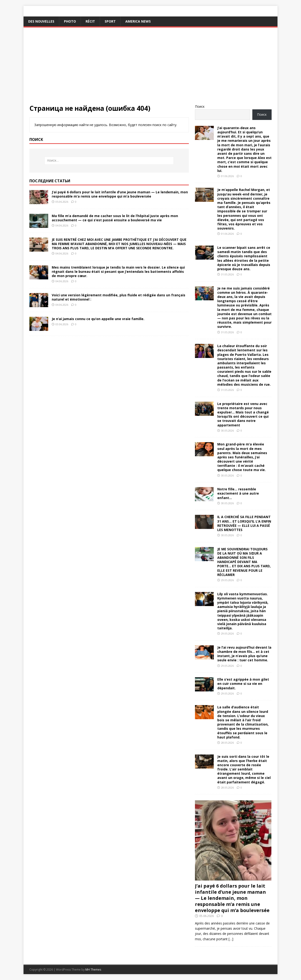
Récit (90, 21)
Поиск (200, 106)
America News (138, 21)
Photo (70, 21)
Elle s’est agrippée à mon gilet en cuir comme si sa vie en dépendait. (243, 684)
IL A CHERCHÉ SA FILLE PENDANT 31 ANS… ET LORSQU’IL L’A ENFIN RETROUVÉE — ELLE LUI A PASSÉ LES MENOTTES (244, 523)
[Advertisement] (150, 69)
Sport (110, 21)
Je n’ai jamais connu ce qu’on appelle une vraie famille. (98, 319)
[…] (231, 939)
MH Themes (93, 970)
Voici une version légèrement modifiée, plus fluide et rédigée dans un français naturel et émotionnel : (119, 297)
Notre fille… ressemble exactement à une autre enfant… (238, 493)
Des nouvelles (41, 21)
